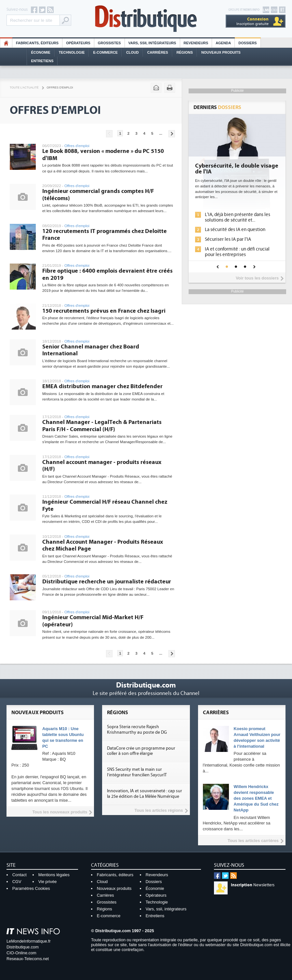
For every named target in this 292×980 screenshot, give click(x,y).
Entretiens (42, 61)
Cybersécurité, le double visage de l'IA (237, 169)
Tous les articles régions (159, 810)
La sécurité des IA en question (235, 230)
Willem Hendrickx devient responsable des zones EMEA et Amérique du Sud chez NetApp (256, 798)
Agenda (223, 43)
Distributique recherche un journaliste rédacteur (107, 582)
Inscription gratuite (252, 21)
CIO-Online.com (21, 953)
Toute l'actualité (24, 88)
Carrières (158, 52)
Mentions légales (54, 875)
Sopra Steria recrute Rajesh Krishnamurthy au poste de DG (137, 730)
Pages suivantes (172, 134)
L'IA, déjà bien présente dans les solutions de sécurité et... (238, 217)
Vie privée (48, 882)
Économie (41, 52)
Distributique (146, 19)
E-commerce (105, 52)
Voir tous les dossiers (257, 278)
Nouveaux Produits (221, 52)
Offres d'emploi (60, 88)
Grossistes (109, 43)
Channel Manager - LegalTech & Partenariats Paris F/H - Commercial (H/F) (102, 426)
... (161, 133)
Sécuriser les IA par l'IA (228, 239)
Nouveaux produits (114, 888)
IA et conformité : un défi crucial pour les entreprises (237, 252)
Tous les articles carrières (253, 841)
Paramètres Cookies (31, 888)
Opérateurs (78, 43)
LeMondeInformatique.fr (29, 941)
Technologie (72, 52)
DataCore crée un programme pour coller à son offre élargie (141, 751)
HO (6, 43)
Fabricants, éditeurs (37, 43)
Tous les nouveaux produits (60, 812)
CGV (17, 882)
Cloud (133, 52)
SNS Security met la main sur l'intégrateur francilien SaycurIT (137, 772)
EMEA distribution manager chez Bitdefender (102, 386)
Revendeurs (196, 43)
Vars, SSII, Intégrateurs (152, 43)
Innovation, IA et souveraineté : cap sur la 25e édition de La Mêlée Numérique (145, 794)
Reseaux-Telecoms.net (28, 959)
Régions (185, 52)
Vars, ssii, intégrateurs (166, 909)
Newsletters (253, 885)
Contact (20, 875)
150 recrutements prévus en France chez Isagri (104, 311)
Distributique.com (23, 947)
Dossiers (247, 43)
